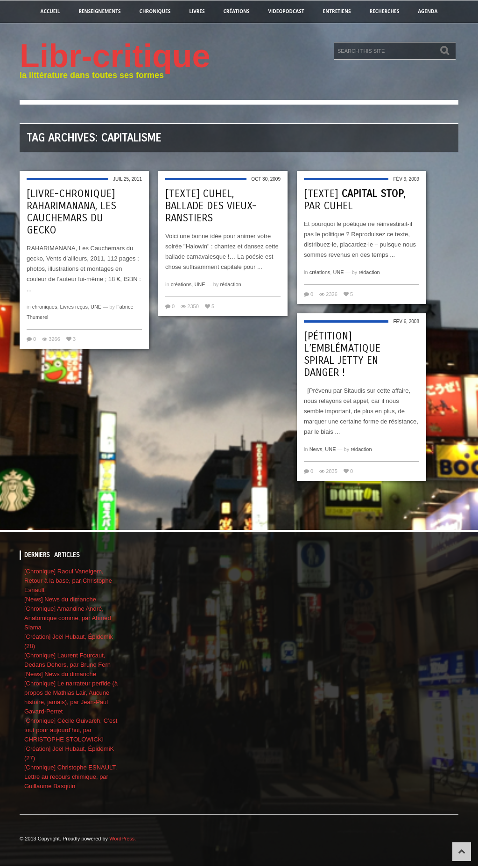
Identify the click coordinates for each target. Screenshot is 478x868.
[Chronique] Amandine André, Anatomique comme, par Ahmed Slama (68, 618)
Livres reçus (74, 307)
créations (236, 11)
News (316, 449)
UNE (96, 307)
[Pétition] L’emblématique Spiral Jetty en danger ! (342, 354)
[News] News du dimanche (60, 599)
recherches (385, 11)
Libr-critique (115, 56)
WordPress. (123, 839)
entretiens (337, 11)
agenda (428, 11)
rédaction (230, 284)
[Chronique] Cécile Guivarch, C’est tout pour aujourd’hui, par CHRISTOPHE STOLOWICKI (71, 730)
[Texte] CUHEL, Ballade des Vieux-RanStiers (211, 206)
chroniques (155, 11)
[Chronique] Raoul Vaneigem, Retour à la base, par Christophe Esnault (68, 581)
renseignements (99, 11)
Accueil (50, 11)
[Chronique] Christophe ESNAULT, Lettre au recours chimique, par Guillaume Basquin (70, 777)
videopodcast (286, 11)
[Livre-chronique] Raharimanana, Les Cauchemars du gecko (71, 212)
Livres (197, 11)
